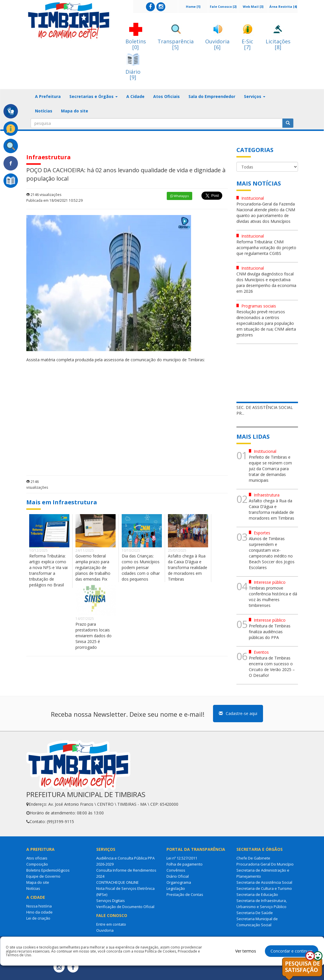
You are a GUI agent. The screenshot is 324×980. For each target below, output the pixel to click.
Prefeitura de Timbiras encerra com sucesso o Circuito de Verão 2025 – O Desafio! (272, 667)
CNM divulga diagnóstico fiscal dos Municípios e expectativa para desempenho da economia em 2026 (266, 282)
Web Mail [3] (253, 7)
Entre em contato (111, 924)
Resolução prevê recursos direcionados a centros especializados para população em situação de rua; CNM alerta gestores (266, 323)
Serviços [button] (255, 96)
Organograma (179, 882)
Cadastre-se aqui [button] (238, 713)
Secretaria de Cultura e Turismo (264, 888)
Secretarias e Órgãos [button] (94, 96)
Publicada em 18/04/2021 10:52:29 (54, 200)
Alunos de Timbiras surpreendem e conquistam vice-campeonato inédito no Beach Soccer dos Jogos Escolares (272, 553)
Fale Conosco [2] (223, 7)
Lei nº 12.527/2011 (182, 858)
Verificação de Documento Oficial (125, 907)
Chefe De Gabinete (253, 858)
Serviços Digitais (111, 901)
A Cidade (135, 96)
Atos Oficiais (166, 96)
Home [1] (193, 7)
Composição (37, 864)
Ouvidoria (105, 930)
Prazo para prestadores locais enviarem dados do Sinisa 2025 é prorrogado (94, 636)
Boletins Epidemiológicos (48, 870)
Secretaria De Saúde (255, 913)
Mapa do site (75, 111)
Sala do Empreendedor (212, 96)
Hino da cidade (39, 912)
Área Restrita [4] (283, 7)
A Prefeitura (48, 96)
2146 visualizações (44, 195)
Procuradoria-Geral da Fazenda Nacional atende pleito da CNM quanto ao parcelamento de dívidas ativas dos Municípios (266, 213)
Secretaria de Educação (257, 894)
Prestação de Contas (185, 894)
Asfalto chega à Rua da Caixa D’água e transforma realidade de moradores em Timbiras (188, 567)
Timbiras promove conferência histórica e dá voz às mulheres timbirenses (273, 597)
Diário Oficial (178, 876)
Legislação (176, 888)
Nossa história (39, 906)
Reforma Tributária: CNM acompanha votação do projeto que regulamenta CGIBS (266, 248)
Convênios (176, 870)
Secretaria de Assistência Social (264, 882)
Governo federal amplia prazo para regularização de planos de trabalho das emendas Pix (93, 567)
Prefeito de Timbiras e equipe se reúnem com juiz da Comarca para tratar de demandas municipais (270, 469)
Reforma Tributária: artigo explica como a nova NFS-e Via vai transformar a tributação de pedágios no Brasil (48, 570)
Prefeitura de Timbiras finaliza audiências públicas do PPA (270, 632)
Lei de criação (38, 918)
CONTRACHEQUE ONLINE (117, 882)
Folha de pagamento (185, 864)
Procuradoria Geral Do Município (265, 864)
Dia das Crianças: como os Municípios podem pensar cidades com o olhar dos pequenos (141, 567)
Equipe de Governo (43, 876)
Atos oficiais (37, 858)
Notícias (44, 111)
